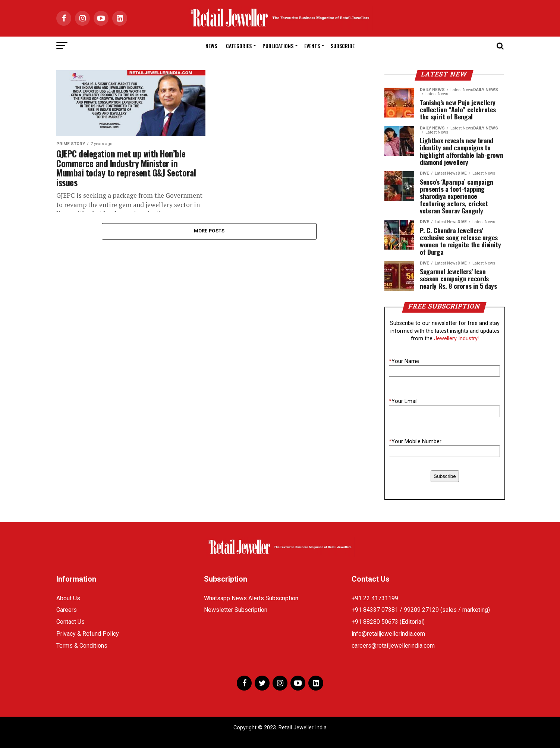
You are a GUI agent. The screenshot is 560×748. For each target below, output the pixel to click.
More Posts (209, 231)
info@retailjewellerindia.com (388, 634)
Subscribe (343, 46)
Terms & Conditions (82, 646)
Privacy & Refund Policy (88, 634)
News (211, 46)
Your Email (403, 401)
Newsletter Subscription (236, 610)
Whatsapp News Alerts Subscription (251, 598)
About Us (68, 598)
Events (312, 46)
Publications (278, 46)
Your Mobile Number (415, 442)
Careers (67, 610)
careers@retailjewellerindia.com (393, 646)
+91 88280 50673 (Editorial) (388, 622)
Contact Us (70, 622)
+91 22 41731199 (375, 598)
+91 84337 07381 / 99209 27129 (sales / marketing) (421, 610)
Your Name (404, 361)
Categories (239, 46)
